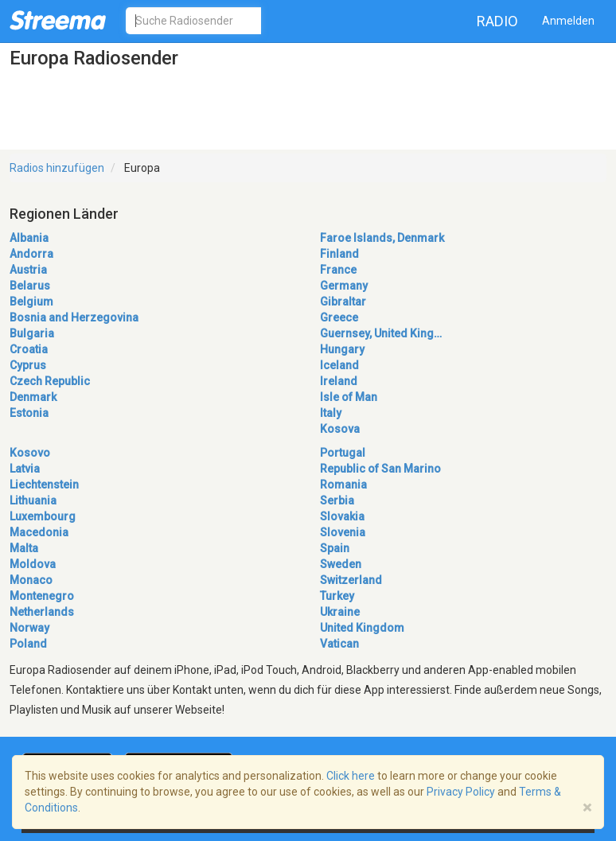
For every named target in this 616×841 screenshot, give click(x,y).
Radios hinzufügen (57, 168)
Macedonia (39, 532)
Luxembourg (43, 516)
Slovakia (342, 516)
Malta (24, 548)
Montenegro (42, 596)
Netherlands (42, 612)
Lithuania (33, 500)
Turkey (337, 596)
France (338, 270)
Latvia (25, 469)
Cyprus (28, 365)
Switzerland (351, 580)
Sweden (341, 564)
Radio (497, 21)
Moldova (33, 564)
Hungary (342, 349)
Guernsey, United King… (381, 333)
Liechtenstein (44, 485)
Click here (351, 776)
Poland (28, 644)
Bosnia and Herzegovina (74, 317)
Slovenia (343, 532)
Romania (343, 485)
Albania (29, 238)
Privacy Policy (461, 792)
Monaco (31, 580)
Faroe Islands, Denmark (382, 238)
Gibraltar (343, 302)
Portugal (343, 453)
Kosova (340, 429)
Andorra (31, 254)
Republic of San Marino (380, 469)
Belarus (30, 286)
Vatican (339, 644)
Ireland (339, 381)
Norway (29, 628)
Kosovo (30, 453)
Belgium (31, 302)
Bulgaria (32, 333)
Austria (28, 270)
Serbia (337, 500)
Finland (339, 254)
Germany (344, 286)
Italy (331, 413)
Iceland (339, 365)
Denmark (33, 397)
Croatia (29, 349)
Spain (335, 548)
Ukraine (340, 612)
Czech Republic (50, 381)
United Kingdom (362, 628)
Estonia (29, 413)
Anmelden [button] (568, 21)
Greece (339, 317)
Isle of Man (349, 397)
